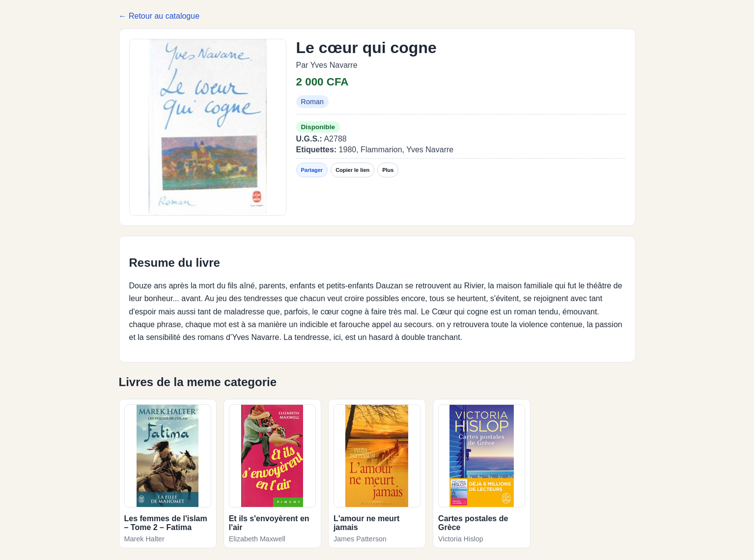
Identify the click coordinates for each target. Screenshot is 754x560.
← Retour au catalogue (159, 16)
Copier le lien (352, 170)
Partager (312, 170)
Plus (388, 170)
